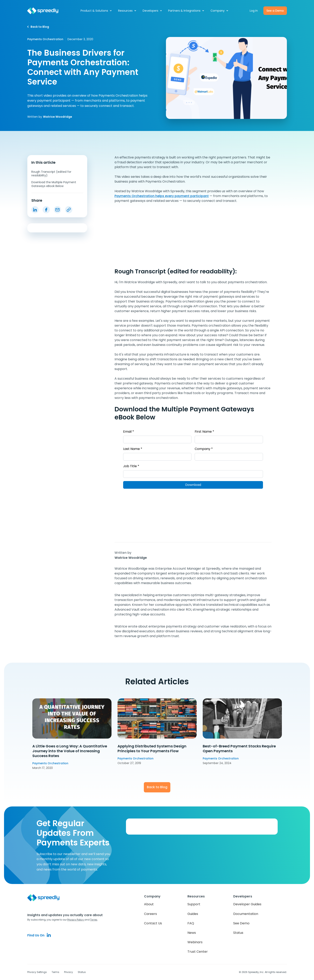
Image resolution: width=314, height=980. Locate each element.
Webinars (195, 942)
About (149, 904)
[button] (96, 11)
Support (194, 904)
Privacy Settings (37, 972)
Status (238, 933)
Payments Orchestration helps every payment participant (162, 196)
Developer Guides (247, 904)
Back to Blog (157, 787)
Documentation (246, 914)
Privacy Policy (76, 920)
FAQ (191, 923)
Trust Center (198, 952)
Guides (193, 914)
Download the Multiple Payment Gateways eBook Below (54, 184)
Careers (150, 914)
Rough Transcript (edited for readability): (51, 174)
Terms (55, 972)
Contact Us (153, 923)
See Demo (241, 923)
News (192, 933)
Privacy (69, 972)
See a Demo (275, 11)
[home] (45, 11)
